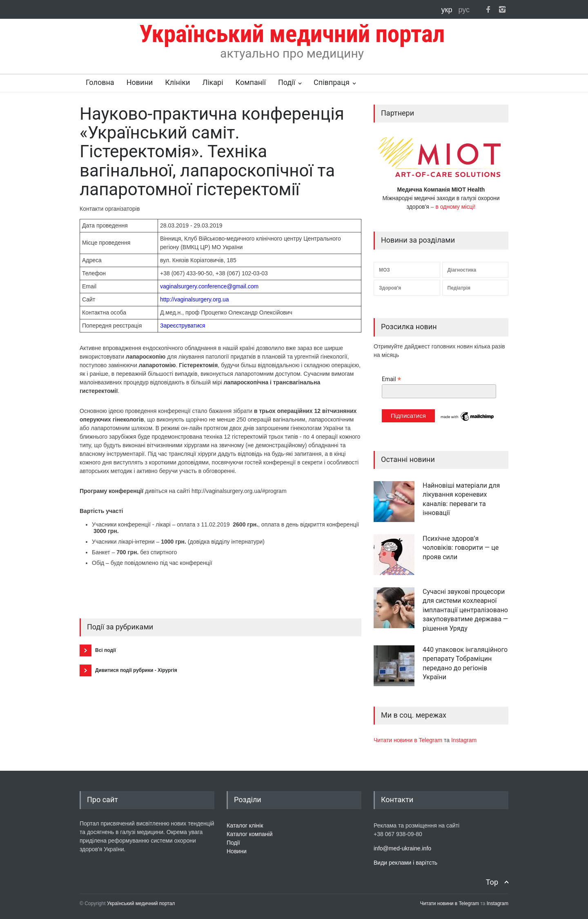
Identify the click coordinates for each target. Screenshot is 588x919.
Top (492, 882)
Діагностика (462, 270)
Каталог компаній (250, 834)
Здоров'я (390, 288)
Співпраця (332, 82)
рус (464, 10)
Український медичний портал (141, 903)
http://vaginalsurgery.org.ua (195, 299)
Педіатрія (459, 288)
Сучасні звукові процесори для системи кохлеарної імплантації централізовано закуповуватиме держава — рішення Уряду (465, 610)
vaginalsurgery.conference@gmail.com (209, 286)
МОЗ (384, 270)
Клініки (177, 82)
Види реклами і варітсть (405, 863)
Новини (140, 82)
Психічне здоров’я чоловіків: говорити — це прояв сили (461, 548)
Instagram (464, 740)
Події (287, 82)
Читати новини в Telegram (409, 740)
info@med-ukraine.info (402, 848)
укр (448, 10)
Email (391, 379)
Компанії (251, 82)
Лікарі (213, 82)
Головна (100, 82)
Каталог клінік (245, 825)
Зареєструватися (183, 326)
